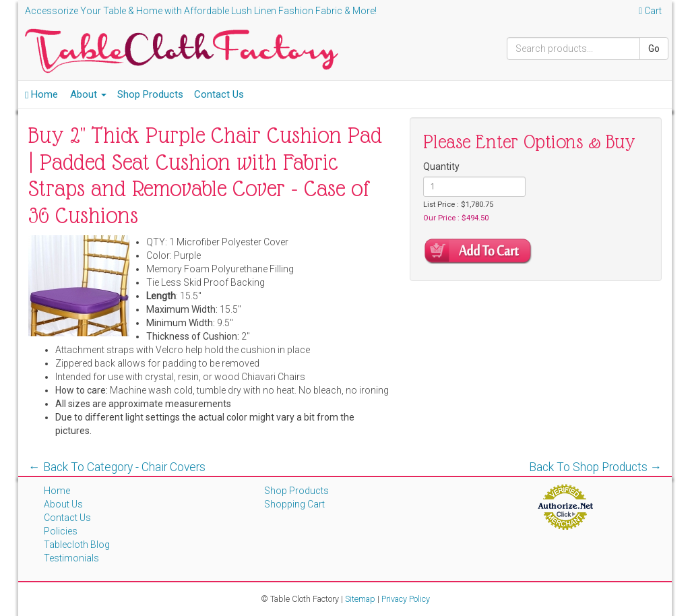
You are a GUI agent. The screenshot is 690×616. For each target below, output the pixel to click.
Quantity (441, 166)
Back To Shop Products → (596, 467)
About (88, 94)
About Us (63, 504)
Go (654, 49)
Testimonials (71, 558)
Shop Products (150, 94)
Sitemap (360, 599)
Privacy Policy (406, 599)
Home (41, 94)
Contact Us (219, 94)
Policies (61, 531)
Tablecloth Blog (77, 545)
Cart (650, 11)
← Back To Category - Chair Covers (117, 467)
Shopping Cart (294, 504)
